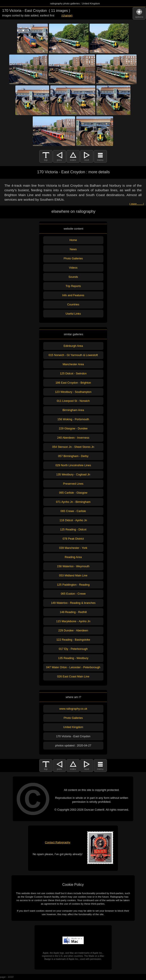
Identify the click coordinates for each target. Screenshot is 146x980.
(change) (67, 15)
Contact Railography (58, 842)
